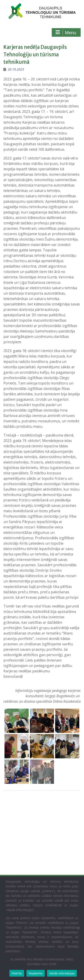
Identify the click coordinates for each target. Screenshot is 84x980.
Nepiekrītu (36, 973)
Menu (66, 32)
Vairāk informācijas (62, 973)
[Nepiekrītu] (78, 928)
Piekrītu (17, 973)
